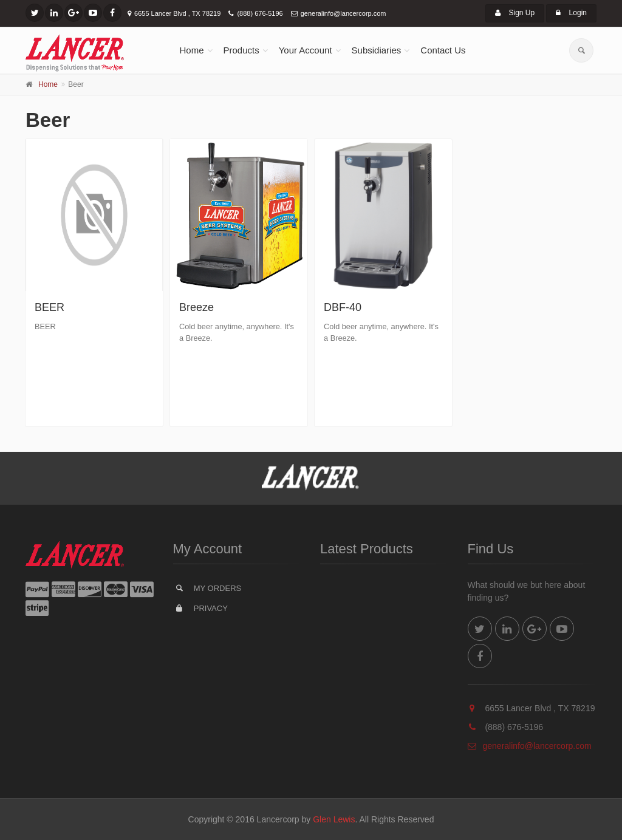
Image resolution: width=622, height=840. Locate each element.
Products (241, 50)
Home (192, 50)
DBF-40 (343, 307)
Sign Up (515, 13)
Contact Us (443, 50)
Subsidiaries (377, 50)
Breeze (197, 307)
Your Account (306, 50)
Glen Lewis (334, 819)
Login (571, 13)
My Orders (208, 588)
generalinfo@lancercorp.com (343, 13)
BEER (50, 307)
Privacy (201, 608)
